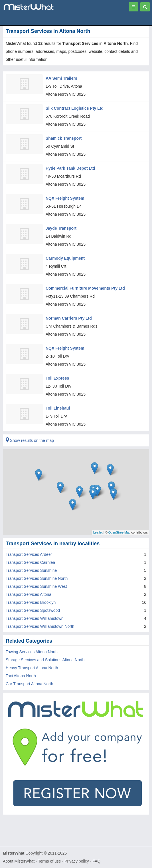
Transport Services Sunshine (31, 570)
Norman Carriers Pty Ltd (69, 318)
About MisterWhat (19, 861)
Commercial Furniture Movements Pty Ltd (85, 288)
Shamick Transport (64, 138)
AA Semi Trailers (61, 78)
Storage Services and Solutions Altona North (45, 660)
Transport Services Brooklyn (31, 602)
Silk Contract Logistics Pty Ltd (75, 108)
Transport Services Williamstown (35, 618)
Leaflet (98, 532)
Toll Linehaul (58, 408)
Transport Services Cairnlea (30, 562)
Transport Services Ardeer (29, 554)
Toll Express (57, 378)
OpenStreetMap (119, 532)
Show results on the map (30, 440)
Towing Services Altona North (32, 652)
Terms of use (49, 861)
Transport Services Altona (29, 594)
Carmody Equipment (65, 258)
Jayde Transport (61, 228)
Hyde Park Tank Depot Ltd (70, 168)
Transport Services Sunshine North (37, 578)
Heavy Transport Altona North (32, 668)
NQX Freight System (65, 198)
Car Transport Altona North (30, 684)
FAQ (96, 861)
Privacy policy (77, 861)
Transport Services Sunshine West (36, 586)
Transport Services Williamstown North (40, 626)
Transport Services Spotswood (33, 610)
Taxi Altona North (21, 676)
